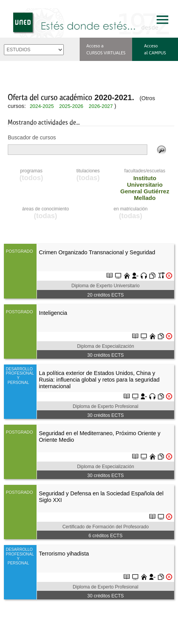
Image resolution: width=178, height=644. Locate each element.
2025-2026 (71, 106)
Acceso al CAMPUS (155, 49)
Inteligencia (53, 313)
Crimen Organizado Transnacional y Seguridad (97, 252)
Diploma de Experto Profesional (106, 406)
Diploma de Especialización (106, 346)
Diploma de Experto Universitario (106, 286)
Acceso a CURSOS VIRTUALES (106, 49)
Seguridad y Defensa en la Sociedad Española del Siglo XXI (101, 497)
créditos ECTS (105, 295)
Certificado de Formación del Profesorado (105, 527)
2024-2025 (42, 106)
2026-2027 (101, 106)
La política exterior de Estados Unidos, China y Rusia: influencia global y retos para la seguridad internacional (99, 380)
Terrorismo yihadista (64, 554)
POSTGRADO (19, 251)
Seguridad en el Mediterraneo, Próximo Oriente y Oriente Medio (100, 437)
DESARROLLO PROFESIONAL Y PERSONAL (19, 376)
